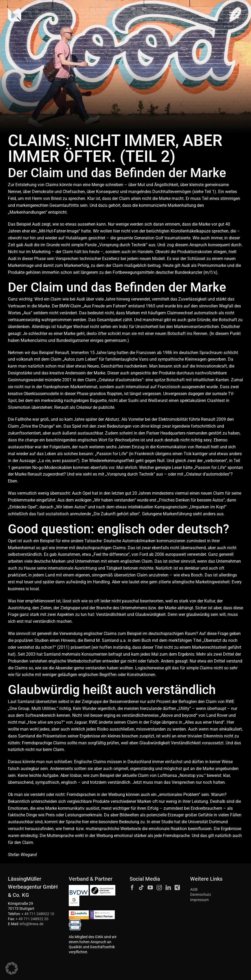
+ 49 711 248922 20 (32, 919)
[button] (12, 968)
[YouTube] (150, 888)
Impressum (199, 900)
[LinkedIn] (168, 888)
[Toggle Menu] (234, 15)
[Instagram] (159, 888)
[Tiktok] (141, 888)
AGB (194, 890)
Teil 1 (209, 192)
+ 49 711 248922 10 (38, 914)
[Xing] (177, 888)
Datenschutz (201, 895)
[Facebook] (132, 888)
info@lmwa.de (31, 924)
